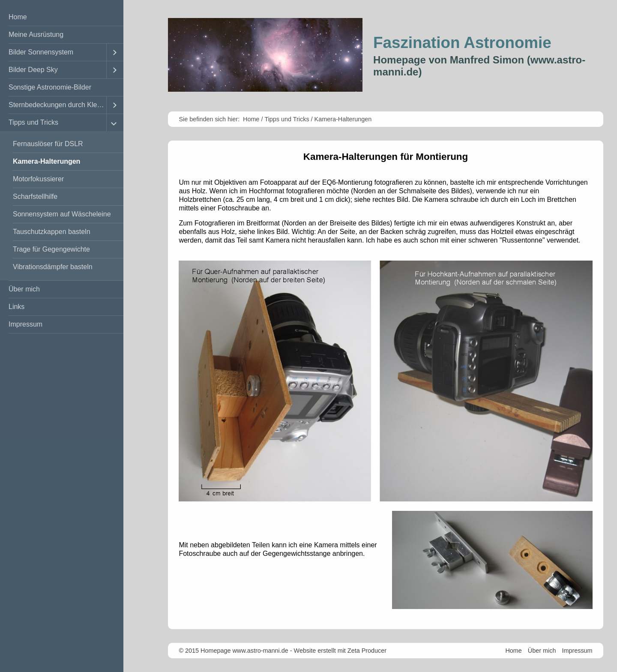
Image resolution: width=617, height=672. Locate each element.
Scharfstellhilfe (35, 196)
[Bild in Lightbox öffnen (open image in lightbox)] (385, 381)
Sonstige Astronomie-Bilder (50, 87)
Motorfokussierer (38, 179)
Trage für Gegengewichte (51, 249)
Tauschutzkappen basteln (52, 232)
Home (18, 17)
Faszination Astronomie (462, 43)
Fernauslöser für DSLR (48, 144)
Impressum (25, 324)
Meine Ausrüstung (36, 34)
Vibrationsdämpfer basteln (53, 267)
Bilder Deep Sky (33, 70)
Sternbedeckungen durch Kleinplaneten (57, 105)
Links (16, 307)
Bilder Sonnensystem (41, 52)
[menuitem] (62, 17)
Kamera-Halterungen (46, 161)
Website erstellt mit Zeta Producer (340, 651)
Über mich (24, 289)
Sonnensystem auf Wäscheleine (62, 214)
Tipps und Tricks (33, 122)
